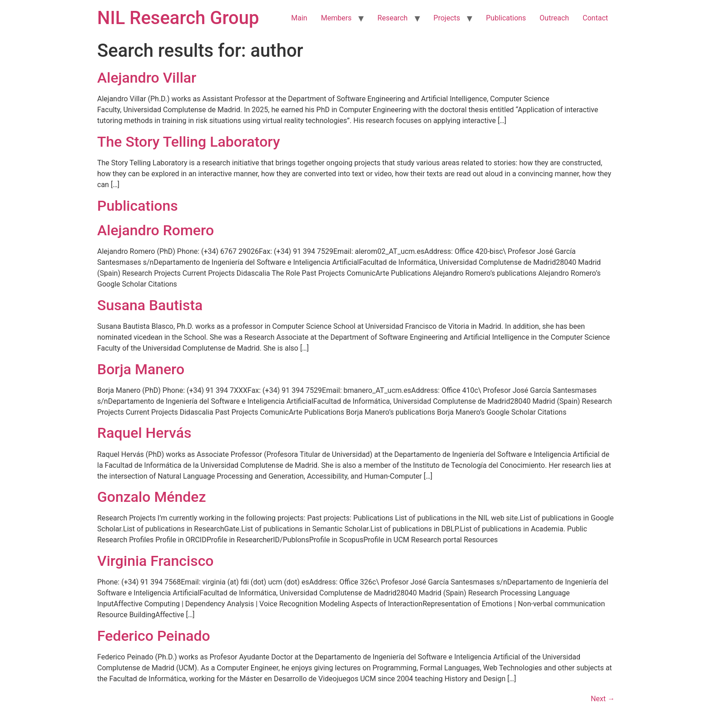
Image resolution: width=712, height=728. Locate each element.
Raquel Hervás (144, 433)
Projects (447, 18)
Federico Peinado (154, 636)
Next (603, 699)
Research (392, 18)
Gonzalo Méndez (152, 497)
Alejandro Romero (156, 230)
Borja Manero (141, 369)
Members (336, 18)
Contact (595, 18)
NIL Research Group (178, 18)
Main (299, 18)
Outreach (554, 18)
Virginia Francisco (156, 561)
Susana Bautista (150, 305)
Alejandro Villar (147, 78)
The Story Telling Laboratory (189, 142)
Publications (506, 18)
